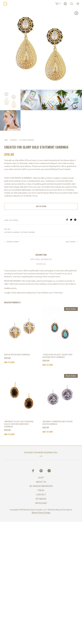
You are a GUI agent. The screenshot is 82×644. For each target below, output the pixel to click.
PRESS (41, 490)
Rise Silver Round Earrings (17, 355)
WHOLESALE (41, 503)
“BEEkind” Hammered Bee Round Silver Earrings (58, 423)
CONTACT (41, 495)
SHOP (41, 478)
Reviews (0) (41, 264)
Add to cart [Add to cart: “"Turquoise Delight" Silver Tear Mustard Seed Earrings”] (48, 365)
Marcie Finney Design (41, 513)
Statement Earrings (27, 140)
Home (6, 140)
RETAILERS (41, 499)
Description (41, 255)
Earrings (14, 140)
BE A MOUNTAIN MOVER (41, 486)
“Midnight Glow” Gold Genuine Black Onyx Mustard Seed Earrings (19, 424)
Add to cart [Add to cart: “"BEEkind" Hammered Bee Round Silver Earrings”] (48, 432)
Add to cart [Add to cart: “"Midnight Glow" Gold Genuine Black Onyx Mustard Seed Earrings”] (10, 434)
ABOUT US (41, 482)
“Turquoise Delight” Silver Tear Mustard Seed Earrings (57, 356)
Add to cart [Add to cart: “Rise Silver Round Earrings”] (10, 362)
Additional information (41, 259)
